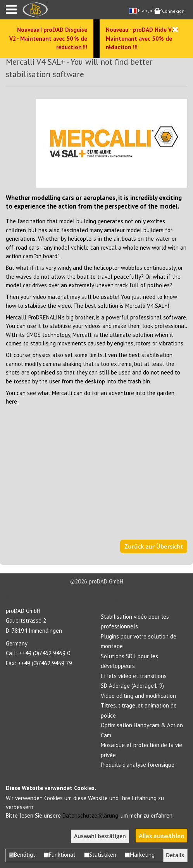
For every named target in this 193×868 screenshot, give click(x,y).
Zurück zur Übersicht (154, 546)
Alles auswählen (162, 836)
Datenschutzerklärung (90, 815)
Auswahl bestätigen (100, 836)
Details (175, 855)
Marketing (140, 855)
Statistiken (100, 855)
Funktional (59, 855)
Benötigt (22, 855)
